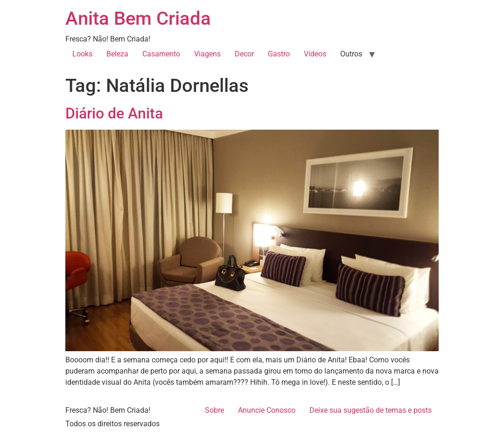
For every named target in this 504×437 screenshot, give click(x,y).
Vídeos (315, 54)
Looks (82, 54)
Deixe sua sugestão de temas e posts (371, 410)
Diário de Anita (114, 113)
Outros (351, 54)
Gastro (279, 54)
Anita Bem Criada (138, 18)
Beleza (117, 54)
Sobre (214, 410)
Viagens (207, 54)
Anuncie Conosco (267, 410)
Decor (244, 54)
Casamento (161, 54)
